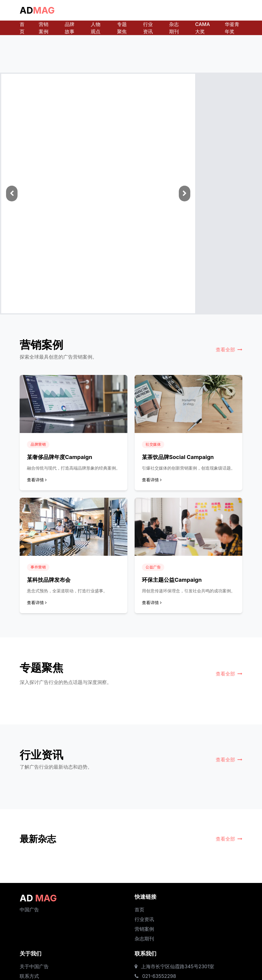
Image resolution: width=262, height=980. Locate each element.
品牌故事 (70, 28)
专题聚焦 (122, 28)
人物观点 (96, 28)
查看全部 (229, 350)
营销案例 (44, 28)
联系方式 (29, 976)
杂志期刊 (174, 28)
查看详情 (37, 480)
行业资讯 (148, 28)
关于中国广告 (34, 966)
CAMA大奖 (203, 28)
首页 (22, 28)
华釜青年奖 (232, 28)
